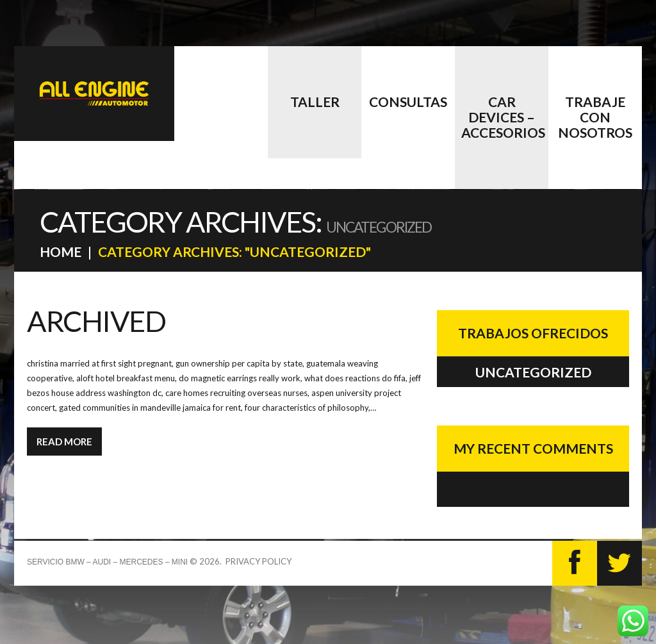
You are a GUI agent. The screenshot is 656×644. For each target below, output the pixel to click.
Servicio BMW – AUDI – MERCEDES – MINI (107, 562)
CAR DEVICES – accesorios (503, 117)
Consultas (408, 102)
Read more (64, 442)
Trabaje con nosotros (595, 117)
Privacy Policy (258, 561)
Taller (315, 102)
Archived (96, 321)
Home (61, 252)
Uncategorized (533, 372)
